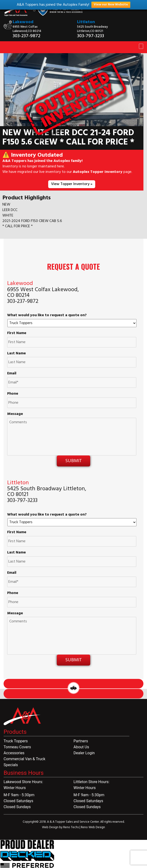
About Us (81, 747)
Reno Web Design (93, 827)
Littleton (86, 22)
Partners (81, 741)
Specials (11, 765)
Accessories (14, 753)
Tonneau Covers (17, 747)
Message (15, 414)
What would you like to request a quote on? (47, 315)
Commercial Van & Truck (24, 759)
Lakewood (23, 22)
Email (12, 374)
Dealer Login (84, 753)
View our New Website (111, 5)
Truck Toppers (16, 741)
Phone (13, 394)
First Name (17, 333)
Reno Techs (71, 827)
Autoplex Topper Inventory (98, 172)
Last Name (16, 354)
